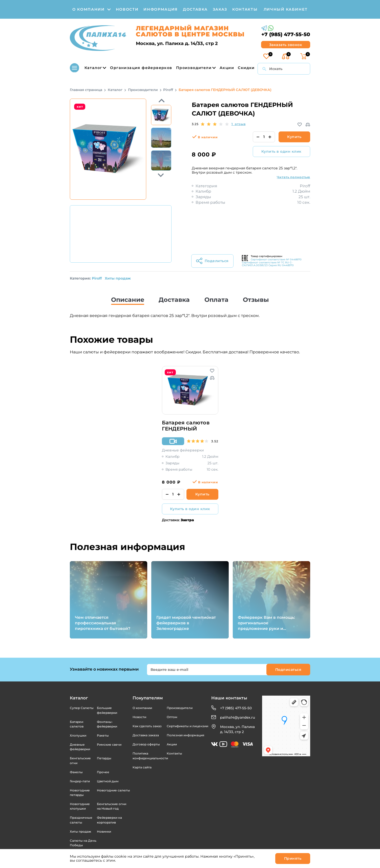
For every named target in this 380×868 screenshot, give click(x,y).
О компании (142, 708)
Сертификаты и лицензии (187, 726)
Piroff (97, 278)
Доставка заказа (146, 735)
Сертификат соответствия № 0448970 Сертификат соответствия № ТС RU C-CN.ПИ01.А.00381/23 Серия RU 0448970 (272, 262)
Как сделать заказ (147, 726)
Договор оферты (146, 744)
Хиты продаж (118, 278)
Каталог (88, 68)
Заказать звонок (286, 45)
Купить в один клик (281, 151)
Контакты (174, 753)
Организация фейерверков (141, 68)
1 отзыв (239, 124)
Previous (161, 175)
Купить (294, 137)
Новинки (104, 831)
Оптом (172, 717)
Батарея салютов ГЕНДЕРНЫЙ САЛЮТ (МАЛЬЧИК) (189, 426)
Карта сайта (142, 767)
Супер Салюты (82, 708)
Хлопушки (78, 735)
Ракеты (103, 735)
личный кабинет (286, 9)
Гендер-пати (80, 781)
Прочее (103, 772)
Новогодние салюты (113, 790)
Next (161, 101)
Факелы (76, 772)
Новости (139, 717)
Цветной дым (108, 781)
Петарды (104, 758)
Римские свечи (109, 745)
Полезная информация (185, 735)
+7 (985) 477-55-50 (286, 35)
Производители (196, 68)
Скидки (246, 68)
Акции (227, 68)
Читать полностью (293, 177)
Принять (293, 858)
